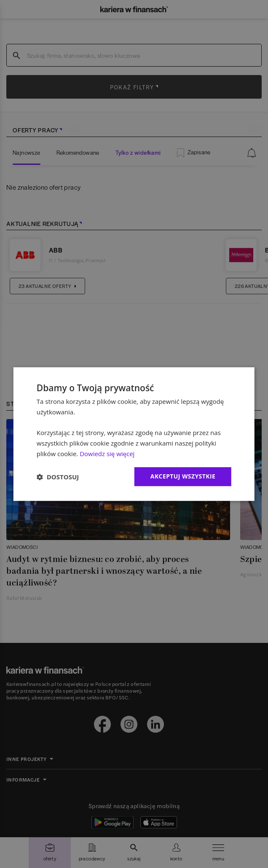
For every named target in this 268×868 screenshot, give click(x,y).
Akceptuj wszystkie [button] (183, 477)
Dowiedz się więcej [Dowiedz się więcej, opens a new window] (107, 454)
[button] (58, 477)
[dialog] (134, 434)
